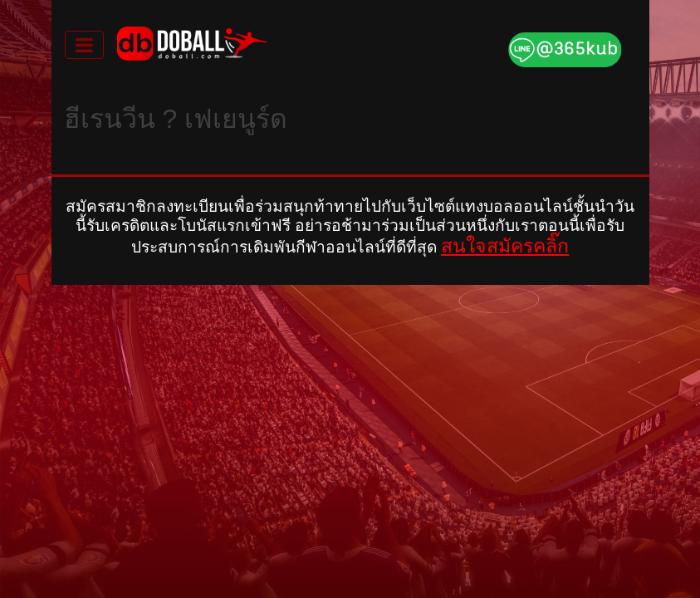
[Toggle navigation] (84, 45)
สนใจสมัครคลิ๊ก (505, 246)
